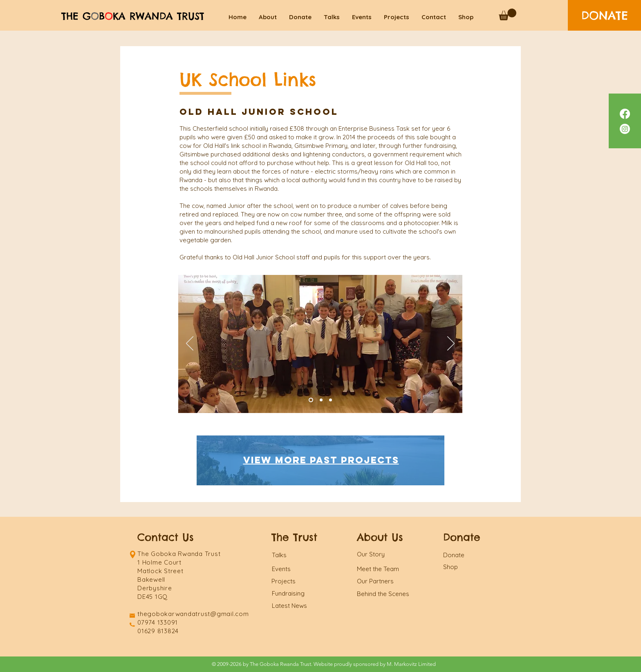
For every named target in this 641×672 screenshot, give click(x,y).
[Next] (451, 344)
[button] (508, 15)
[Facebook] (625, 114)
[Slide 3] (331, 400)
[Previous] (190, 344)
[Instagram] (625, 129)
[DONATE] (604, 15)
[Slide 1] (321, 400)
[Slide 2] (311, 400)
